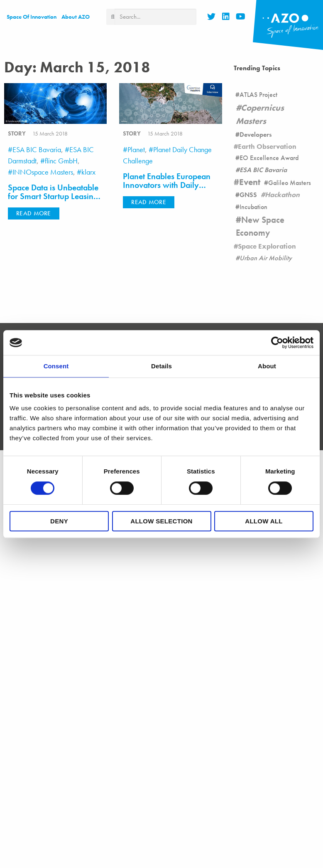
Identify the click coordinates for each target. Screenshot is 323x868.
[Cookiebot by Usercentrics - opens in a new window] (277, 343)
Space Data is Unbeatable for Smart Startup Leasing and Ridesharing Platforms (55, 197)
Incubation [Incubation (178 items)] (253, 207)
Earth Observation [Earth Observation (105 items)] (267, 146)
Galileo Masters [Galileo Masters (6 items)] (290, 183)
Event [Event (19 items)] (250, 182)
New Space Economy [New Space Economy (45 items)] (260, 226)
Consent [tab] (56, 366)
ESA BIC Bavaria (37, 149)
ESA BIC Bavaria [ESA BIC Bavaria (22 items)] (263, 170)
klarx (88, 172)
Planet (136, 149)
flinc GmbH (61, 161)
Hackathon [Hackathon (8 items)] (282, 195)
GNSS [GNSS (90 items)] (248, 195)
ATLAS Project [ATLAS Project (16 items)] (258, 95)
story (17, 133)
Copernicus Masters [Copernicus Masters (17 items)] (260, 114)
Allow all (264, 521)
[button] (34, 213)
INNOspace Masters (43, 172)
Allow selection (161, 521)
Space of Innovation (32, 17)
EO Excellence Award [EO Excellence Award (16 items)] (269, 158)
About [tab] (267, 366)
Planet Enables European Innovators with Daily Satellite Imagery (167, 186)
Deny (59, 521)
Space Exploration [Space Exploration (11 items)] (267, 246)
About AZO (76, 17)
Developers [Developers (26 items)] (256, 134)
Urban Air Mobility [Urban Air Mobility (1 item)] (266, 258)
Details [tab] (161, 366)
